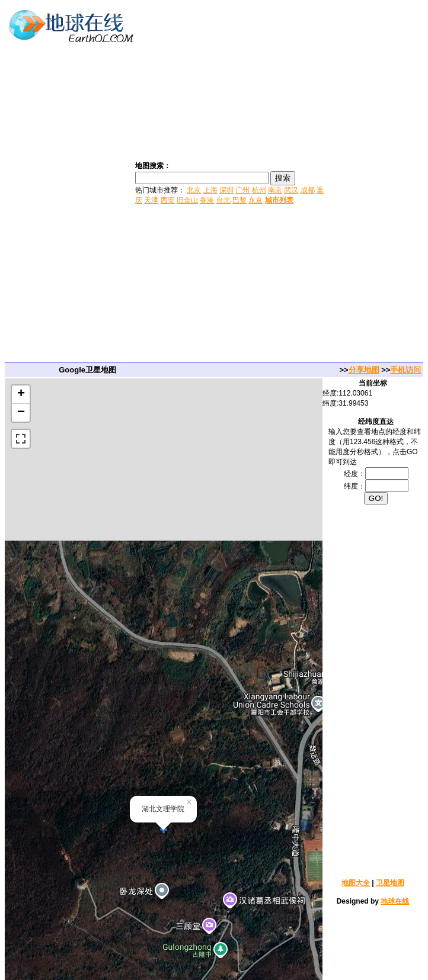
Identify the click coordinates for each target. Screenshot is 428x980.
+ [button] (21, 394)
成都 (308, 190)
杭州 (259, 190)
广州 (242, 190)
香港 (207, 200)
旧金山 (187, 200)
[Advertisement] (377, 182)
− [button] (21, 413)
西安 (168, 200)
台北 (223, 200)
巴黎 (239, 200)
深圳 (226, 190)
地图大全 (356, 883)
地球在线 (395, 901)
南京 (275, 190)
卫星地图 (390, 883)
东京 (255, 200)
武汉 (291, 190)
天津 (151, 200)
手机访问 (405, 370)
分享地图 (364, 370)
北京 (194, 190)
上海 (210, 190)
